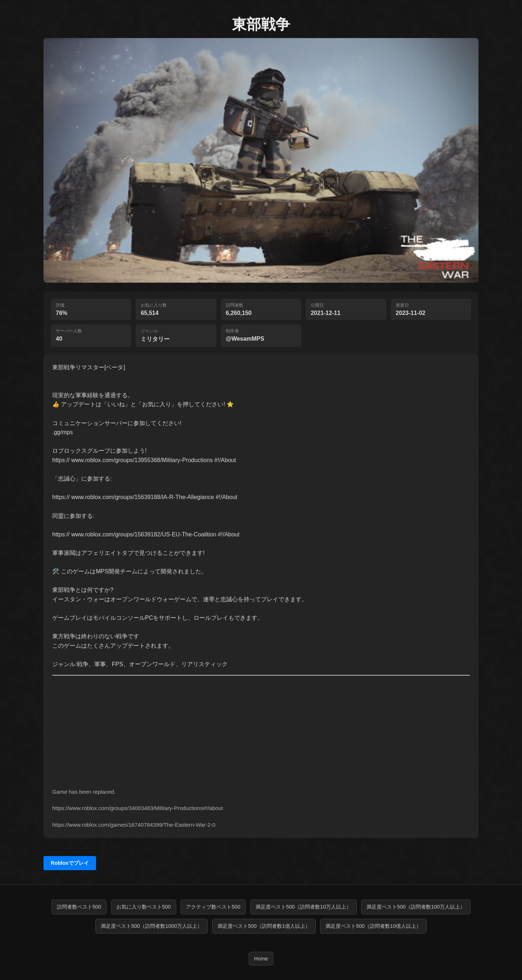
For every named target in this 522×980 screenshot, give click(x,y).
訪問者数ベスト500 (79, 907)
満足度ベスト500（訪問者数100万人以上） (416, 907)
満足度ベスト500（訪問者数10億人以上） (373, 926)
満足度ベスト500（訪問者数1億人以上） (264, 926)
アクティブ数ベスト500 (213, 907)
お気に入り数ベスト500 (144, 907)
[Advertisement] (261, 726)
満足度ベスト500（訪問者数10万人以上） (303, 907)
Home (261, 959)
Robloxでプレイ (70, 863)
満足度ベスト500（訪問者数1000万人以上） (152, 926)
